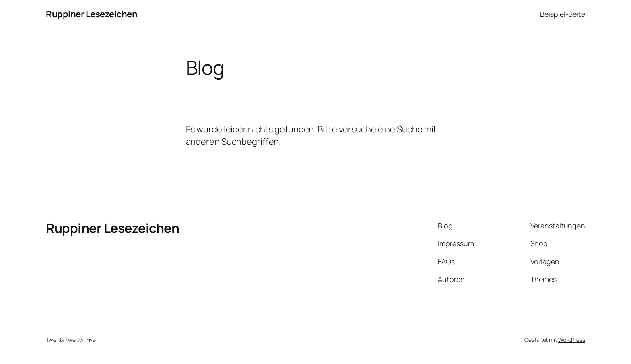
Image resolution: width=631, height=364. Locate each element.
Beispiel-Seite (563, 14)
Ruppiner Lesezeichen (92, 14)
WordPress (572, 340)
